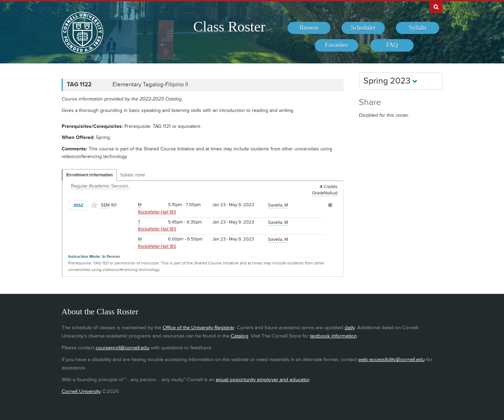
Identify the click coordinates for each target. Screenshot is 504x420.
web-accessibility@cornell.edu (391, 360)
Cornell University (81, 391)
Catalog (240, 336)
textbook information (333, 336)
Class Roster (229, 27)
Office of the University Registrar (198, 328)
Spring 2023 (390, 81)
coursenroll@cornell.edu (122, 348)
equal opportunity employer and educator (263, 380)
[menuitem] (309, 28)
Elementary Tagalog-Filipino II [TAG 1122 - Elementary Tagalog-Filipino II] (150, 85)
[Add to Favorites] (94, 205)
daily (350, 328)
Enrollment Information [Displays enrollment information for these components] (90, 175)
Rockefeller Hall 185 (157, 212)
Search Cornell (436, 7)
